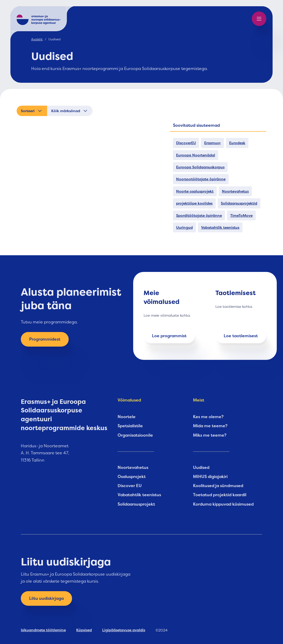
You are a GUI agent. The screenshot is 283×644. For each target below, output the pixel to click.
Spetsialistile (130, 426)
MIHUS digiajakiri (210, 477)
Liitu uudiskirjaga (46, 598)
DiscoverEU (186, 143)
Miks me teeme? (210, 435)
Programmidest (45, 339)
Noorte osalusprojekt (195, 191)
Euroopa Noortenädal (196, 155)
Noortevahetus (235, 191)
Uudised (201, 468)
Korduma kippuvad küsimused (223, 504)
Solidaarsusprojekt (136, 504)
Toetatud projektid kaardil (220, 495)
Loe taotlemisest (241, 336)
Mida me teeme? (210, 426)
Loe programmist (169, 336)
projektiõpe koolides (194, 203)
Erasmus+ (213, 143)
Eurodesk (237, 143)
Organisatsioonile (135, 435)
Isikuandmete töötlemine (43, 630)
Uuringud (184, 227)
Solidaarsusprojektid (239, 203)
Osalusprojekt (132, 477)
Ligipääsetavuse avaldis (124, 630)
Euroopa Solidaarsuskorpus (200, 167)
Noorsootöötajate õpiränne (201, 179)
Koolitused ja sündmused (218, 486)
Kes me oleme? (208, 417)
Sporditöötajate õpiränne (199, 215)
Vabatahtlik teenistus (220, 227)
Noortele (127, 417)
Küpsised (84, 630)
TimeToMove (241, 215)
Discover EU (130, 486)
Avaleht (37, 39)
